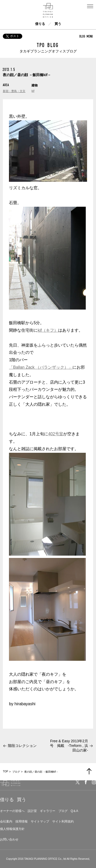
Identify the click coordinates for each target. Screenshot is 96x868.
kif (33, 91)
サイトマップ (40, 821)
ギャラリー (48, 811)
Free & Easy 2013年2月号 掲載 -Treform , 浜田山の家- (69, 746)
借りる (40, 24)
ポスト (13, 36)
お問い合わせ (9, 839)
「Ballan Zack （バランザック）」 (41, 367)
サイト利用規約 (63, 821)
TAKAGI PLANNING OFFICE (41, 859)
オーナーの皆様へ (12, 811)
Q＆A (74, 811)
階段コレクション (22, 746)
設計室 (32, 811)
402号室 (56, 434)
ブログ (63, 811)
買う (58, 24)
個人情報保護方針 (12, 829)
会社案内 (6, 821)
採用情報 (22, 821)
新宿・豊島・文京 (14, 91)
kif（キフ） (48, 330)
